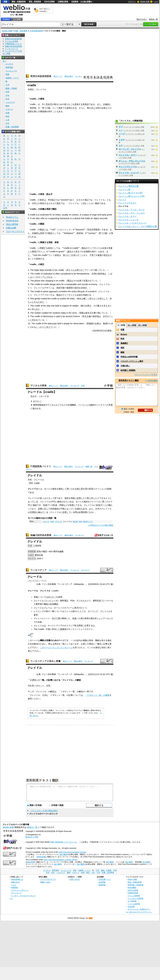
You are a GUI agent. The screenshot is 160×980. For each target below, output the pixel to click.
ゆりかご (37, 401)
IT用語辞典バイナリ (41, 466)
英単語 (86, 104)
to (58, 299)
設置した (81, 498)
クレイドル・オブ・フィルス (131, 213)
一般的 (96, 203)
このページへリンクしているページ (56, 648)
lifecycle (81, 291)
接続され (61, 502)
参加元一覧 (153, 19)
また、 (100, 104)
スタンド (50, 498)
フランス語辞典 (134, 896)
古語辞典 (75, 2)
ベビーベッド (64, 230)
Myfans (124, 334)
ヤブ (121, 127)
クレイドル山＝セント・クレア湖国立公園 (138, 226)
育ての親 (46, 108)
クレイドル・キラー (128, 155)
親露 (62, 629)
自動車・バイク (12, 78)
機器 (74, 405)
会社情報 (102, 882)
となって (69, 509)
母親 (81, 313)
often (58, 274)
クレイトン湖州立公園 (128, 186)
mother (38, 313)
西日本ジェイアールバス (102, 618)
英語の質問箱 (12, 224)
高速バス (76, 618)
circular (85, 284)
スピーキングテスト (15, 231)
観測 (105, 323)
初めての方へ (142, 19)
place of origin (90, 215)
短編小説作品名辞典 (41, 535)
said (58, 316)
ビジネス (9, 64)
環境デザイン (38, 252)
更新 (109, 331)
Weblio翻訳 (132, 887)
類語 (42, 230)
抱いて (101, 313)
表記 (53, 200)
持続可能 (60, 288)
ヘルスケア (10, 102)
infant (58, 215)
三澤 (35, 546)
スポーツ (9, 109)
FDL (30, 686)
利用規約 (15, 887)
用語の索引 (69, 76)
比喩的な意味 (38, 233)
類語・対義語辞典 (19, 2)
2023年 (96, 331)
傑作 (56, 551)
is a (38, 215)
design (53, 284)
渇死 (122, 348)
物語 (45, 551)
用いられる (72, 489)
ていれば (70, 502)
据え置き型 (82, 489)
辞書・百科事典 (21, 31)
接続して (63, 489)
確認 (122, 352)
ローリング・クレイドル (99, 611)
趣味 (7, 106)
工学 (7, 85)
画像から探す (45, 882)
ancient (69, 316)
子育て (93, 255)
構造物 (43, 111)
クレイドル (33, 581)
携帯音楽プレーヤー (102, 601)
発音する (44, 203)
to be (74, 274)
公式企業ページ (105, 879)
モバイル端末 (50, 489)
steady (66, 323)
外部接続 (54, 509)
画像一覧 (89, 466)
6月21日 (103, 331)
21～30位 (143, 325)
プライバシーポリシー (20, 890)
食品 (7, 116)
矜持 (122, 339)
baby (37, 270)
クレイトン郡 (124, 189)
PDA (72, 601)
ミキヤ (122, 140)
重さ (99, 306)
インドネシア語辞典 (136, 898)
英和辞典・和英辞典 (136, 885)
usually (65, 215)
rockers (75, 215)
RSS (91, 918)
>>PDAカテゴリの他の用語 (101, 525)
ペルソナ (46, 522)
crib (53, 230)
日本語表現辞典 (36, 31)
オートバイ (59, 608)
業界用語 (9, 67)
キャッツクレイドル (128, 167)
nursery (92, 233)
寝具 (98, 230)
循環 (69, 288)
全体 (104, 248)
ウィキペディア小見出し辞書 (45, 661)
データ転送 (52, 505)
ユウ (121, 145)
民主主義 (87, 316)
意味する (79, 104)
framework (65, 218)
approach (53, 291)
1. (29, 270)
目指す (84, 288)
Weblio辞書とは (17, 879)
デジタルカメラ (54, 405)
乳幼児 (49, 104)
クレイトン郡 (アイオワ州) (130, 193)
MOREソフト (88, 522)
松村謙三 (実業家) (128, 370)
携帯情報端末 (39, 405)
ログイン (132, 2)
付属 (70, 405)
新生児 (89, 313)
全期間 (87, 252)
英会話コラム (12, 217)
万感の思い (125, 366)
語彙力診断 (11, 228)
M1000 (75, 522)
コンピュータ (11, 71)
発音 (42, 200)
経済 (77, 288)
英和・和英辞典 (35, 2)
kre (62, 200)
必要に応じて (44, 509)
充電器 (33, 512)
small (42, 215)
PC (54, 502)
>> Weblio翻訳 (151, 380)
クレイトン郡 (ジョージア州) (131, 196)
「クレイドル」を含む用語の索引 (43, 811)
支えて (49, 327)
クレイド (122, 200)
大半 (97, 509)
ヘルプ (156, 2)
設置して (67, 512)
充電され (87, 281)
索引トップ (58, 76)
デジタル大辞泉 (38, 386)
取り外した (92, 498)
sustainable (71, 284)
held (59, 323)
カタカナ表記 (82, 200)
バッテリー (101, 405)
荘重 (122, 330)
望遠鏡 (90, 323)
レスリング (39, 611)
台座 (103, 108)
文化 (7, 95)
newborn (57, 313)
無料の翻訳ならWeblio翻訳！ (45, 10)
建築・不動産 (11, 88)
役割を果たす (34, 111)
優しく (86, 299)
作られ (35, 309)
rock (35, 255)
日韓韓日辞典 (63, 2)
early (104, 215)
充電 (111, 405)
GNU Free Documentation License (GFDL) (61, 860)
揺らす (76, 255)
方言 (7, 123)
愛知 (37, 555)
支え (93, 108)
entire (74, 291)
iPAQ (52, 522)
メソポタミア (38, 277)
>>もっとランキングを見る (146, 375)
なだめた (40, 302)
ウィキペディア (38, 570)
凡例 (83, 386)
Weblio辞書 (41, 857)
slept (42, 270)
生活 (7, 99)
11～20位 (132, 325)
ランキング (75, 386)
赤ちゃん (71, 270)
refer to (44, 218)
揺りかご (68, 104)
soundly (48, 270)
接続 (35, 505)
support (66, 306)
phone (37, 281)
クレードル (39, 480)
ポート (103, 505)
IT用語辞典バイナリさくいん (66, 842)
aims (59, 284)
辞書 (5, 2)
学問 (7, 92)
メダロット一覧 (37, 680)
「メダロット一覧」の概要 (97, 695)
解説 (79, 680)
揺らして (104, 299)
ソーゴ (122, 134)
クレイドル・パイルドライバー (132, 223)
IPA (50, 200)
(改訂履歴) (63, 854)
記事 (50, 680)
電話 (69, 281)
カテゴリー (85, 570)
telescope (52, 323)
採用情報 (102, 885)
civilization (48, 274)
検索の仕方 (15, 882)
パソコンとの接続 (86, 405)
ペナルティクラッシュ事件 (132, 361)
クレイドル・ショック (129, 173)
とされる (48, 277)
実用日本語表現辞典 (41, 76)
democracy (48, 316)
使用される (72, 108)
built (57, 306)
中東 (48, 629)
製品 (84, 248)
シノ (121, 130)
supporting (54, 218)
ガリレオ (59, 522)
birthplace (69, 233)
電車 (7, 74)
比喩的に (107, 104)
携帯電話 (64, 601)
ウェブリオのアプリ (48, 879)
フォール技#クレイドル (75, 611)
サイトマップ (16, 893)
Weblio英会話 (12, 221)
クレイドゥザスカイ (127, 203)
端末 (67, 498)
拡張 (91, 489)
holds (87, 218)
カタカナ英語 (54, 203)
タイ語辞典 (132, 901)
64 (50, 551)
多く (42, 498)
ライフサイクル (95, 248)
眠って (98, 270)
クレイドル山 (40, 626)
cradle (37, 483)
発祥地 (33, 108)
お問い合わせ (75, 879)
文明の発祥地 (98, 274)
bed (47, 215)
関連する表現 (46, 248)
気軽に (74, 498)
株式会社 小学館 (32, 837)
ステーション (99, 489)
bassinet (80, 230)
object (96, 218)
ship (48, 306)
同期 (61, 505)
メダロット (39, 686)
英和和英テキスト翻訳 (42, 780)
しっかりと (41, 327)
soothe (63, 299)
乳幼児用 (92, 230)
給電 (81, 512)
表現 (57, 255)
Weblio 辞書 (145, 2)
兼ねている (43, 512)
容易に (73, 505)
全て (4, 61)
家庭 (100, 255)
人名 (7, 120)
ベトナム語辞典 (134, 904)
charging (49, 281)
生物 (7, 113)
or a (82, 215)
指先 (39, 551)
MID (80, 522)
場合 (79, 509)
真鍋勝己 (124, 343)
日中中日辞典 (49, 2)
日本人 (35, 203)
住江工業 (56, 618)
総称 (109, 489)
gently (37, 299)
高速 (45, 505)
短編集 (61, 551)
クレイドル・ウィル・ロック (131, 210)
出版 (41, 555)
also (38, 218)
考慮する (87, 295)
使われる (37, 408)
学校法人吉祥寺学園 (129, 357)
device (77, 218)
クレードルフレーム (43, 608)
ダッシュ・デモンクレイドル (132, 161)
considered (66, 274)
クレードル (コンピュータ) (46, 601)
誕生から (72, 252)
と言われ (34, 320)
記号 (5, 208)
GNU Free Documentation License (72, 852)
